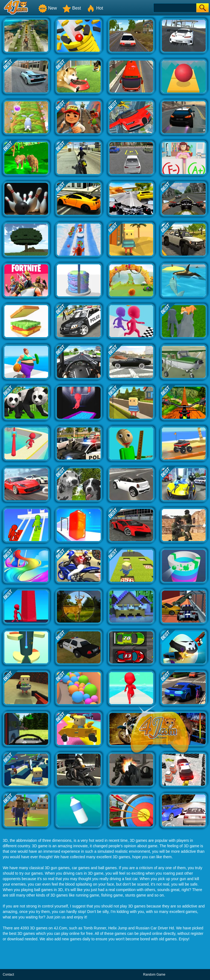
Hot (95, 8)
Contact (8, 975)
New (48, 8)
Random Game (154, 975)
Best (72, 8)
